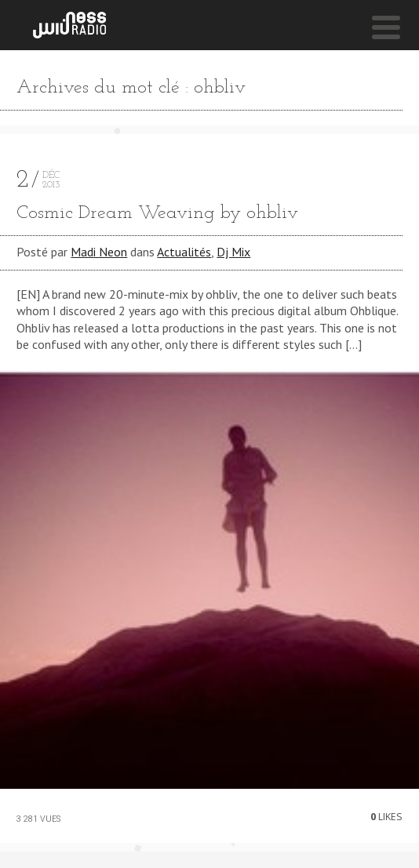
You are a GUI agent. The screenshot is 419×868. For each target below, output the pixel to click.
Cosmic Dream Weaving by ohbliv (157, 213)
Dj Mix (233, 252)
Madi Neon (99, 252)
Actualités (184, 252)
